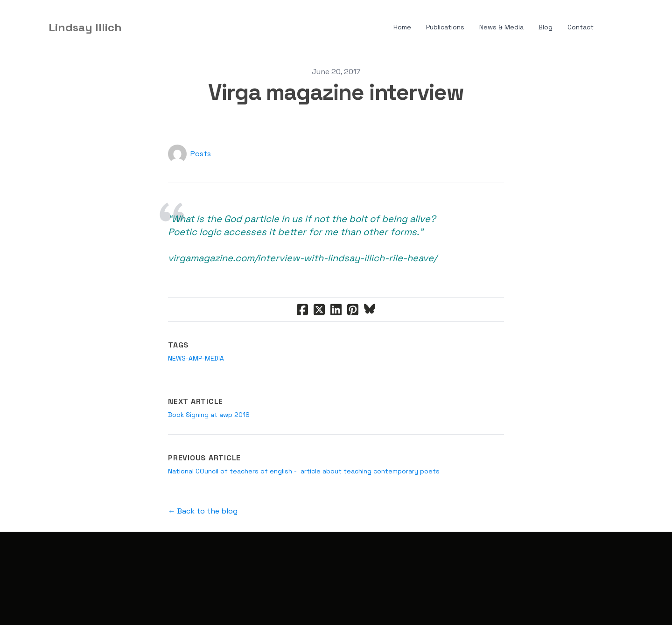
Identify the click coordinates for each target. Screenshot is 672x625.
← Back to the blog (203, 511)
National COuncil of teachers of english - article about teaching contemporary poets (304, 471)
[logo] (85, 28)
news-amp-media (196, 358)
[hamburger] (133, 28)
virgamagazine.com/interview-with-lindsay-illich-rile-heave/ (302, 258)
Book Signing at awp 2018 (209, 415)
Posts (201, 154)
